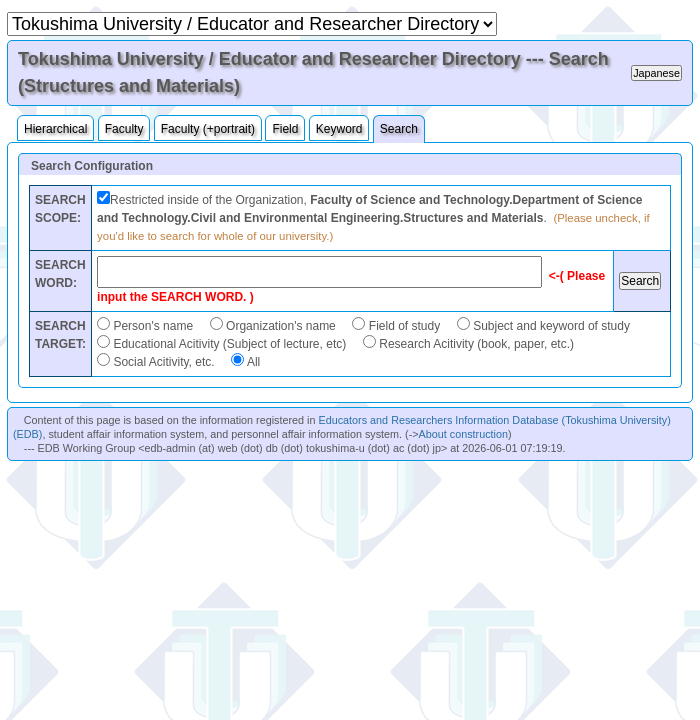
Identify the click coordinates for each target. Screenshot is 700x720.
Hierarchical (55, 129)
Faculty (124, 129)
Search (399, 129)
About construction (463, 434)
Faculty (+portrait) (208, 129)
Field (285, 129)
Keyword (339, 129)
